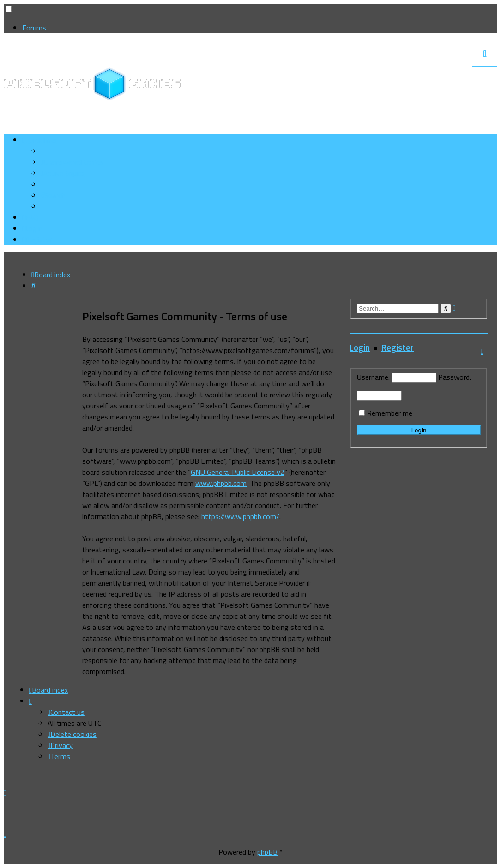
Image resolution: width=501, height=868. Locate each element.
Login (360, 347)
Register (398, 347)
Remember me (390, 413)
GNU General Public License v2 (238, 472)
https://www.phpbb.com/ (240, 516)
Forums (34, 28)
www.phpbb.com (221, 483)
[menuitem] (72, 162)
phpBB (267, 852)
